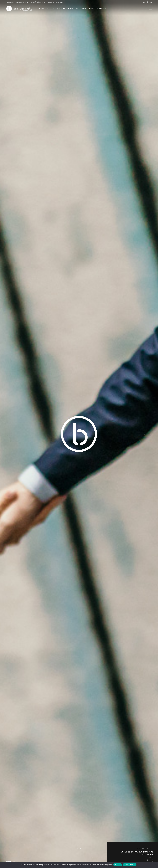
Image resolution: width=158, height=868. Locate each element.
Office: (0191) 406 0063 (38, 2)
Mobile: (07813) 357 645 (55, 2)
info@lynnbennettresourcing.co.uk (17, 2)
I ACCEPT (118, 865)
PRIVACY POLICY (130, 865)
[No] (155, 865)
